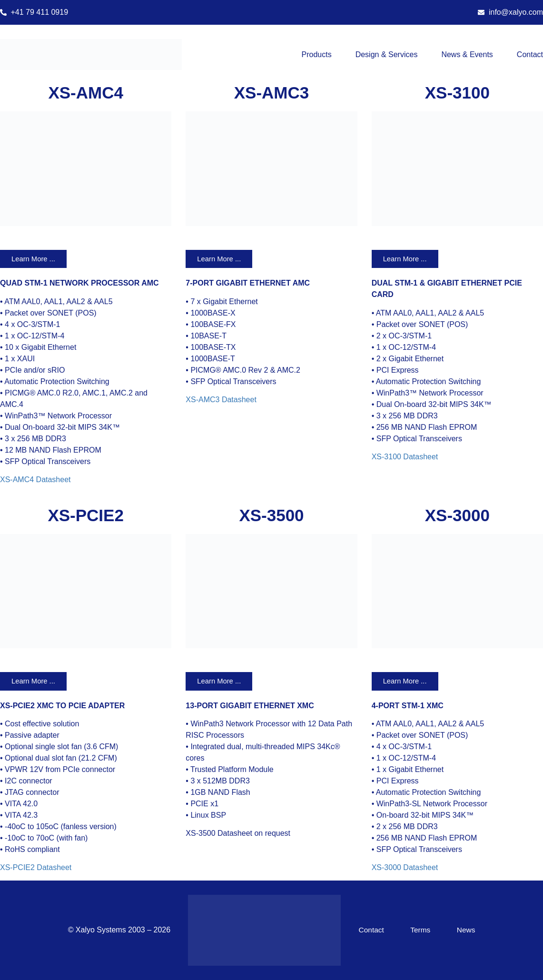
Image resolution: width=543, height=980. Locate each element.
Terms (422, 930)
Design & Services (387, 54)
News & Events (467, 54)
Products (317, 54)
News (465, 930)
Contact (530, 54)
